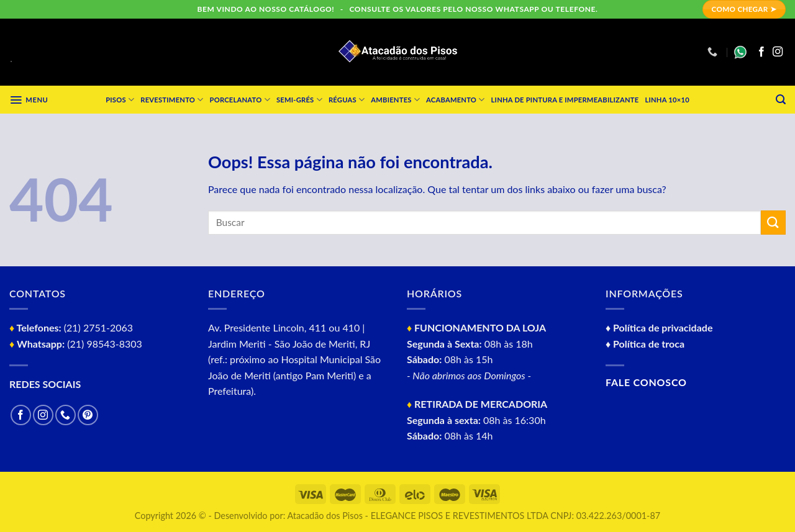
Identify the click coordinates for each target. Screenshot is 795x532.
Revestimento (172, 100)
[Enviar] (773, 223)
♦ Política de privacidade (659, 327)
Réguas (347, 100)
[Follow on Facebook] (761, 52)
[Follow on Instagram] (778, 52)
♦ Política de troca (645, 344)
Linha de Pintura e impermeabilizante (565, 100)
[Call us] (66, 415)
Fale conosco (646, 382)
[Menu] (29, 100)
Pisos (120, 100)
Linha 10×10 (667, 100)
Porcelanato (240, 100)
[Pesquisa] (781, 100)
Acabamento (455, 100)
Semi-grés (299, 100)
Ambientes (395, 100)
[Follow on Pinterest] (88, 415)
